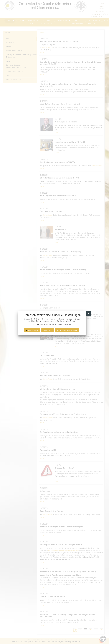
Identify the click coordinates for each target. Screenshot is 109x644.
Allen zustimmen (32, 330)
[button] (89, 313)
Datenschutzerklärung (43, 324)
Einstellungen (48, 330)
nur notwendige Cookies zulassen (67, 330)
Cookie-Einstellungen (64, 324)
